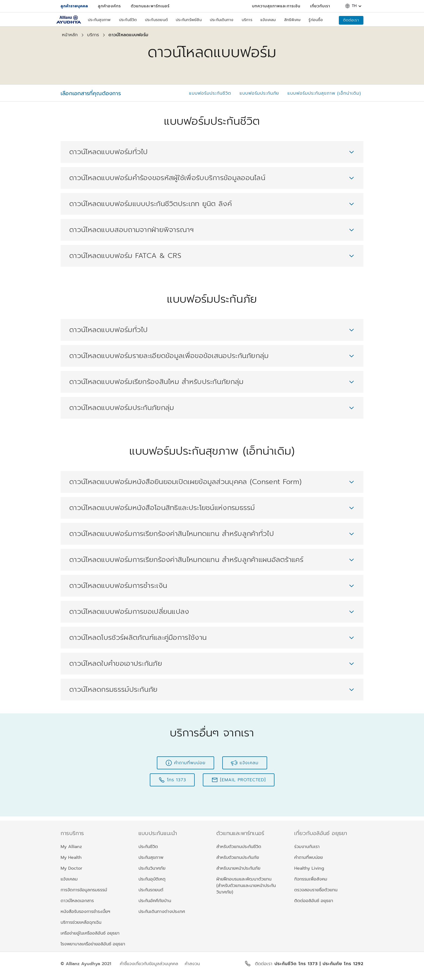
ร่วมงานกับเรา (307, 847)
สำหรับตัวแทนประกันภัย (238, 857)
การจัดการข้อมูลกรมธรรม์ (84, 890)
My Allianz (71, 847)
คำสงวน (192, 964)
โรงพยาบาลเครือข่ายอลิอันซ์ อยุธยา (93, 944)
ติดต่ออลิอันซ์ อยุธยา (314, 901)
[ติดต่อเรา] (351, 20)
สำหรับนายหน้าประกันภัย (238, 868)
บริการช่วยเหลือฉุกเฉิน (81, 922)
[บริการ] (247, 20)
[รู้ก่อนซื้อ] (316, 20)
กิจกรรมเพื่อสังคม (311, 879)
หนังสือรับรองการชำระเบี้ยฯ (85, 912)
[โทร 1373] (172, 780)
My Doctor (71, 868)
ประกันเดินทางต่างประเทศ (162, 912)
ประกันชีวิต (148, 847)
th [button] (354, 6)
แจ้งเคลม (69, 879)
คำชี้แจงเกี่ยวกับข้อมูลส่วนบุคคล (149, 964)
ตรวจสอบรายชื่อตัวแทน (316, 890)
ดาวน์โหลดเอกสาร (77, 901)
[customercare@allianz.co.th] (239, 780)
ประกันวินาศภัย (152, 868)
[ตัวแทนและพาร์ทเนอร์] (150, 6)
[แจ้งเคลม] (268, 20)
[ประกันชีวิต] (128, 20)
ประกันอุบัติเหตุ (152, 879)
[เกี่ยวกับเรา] (320, 6)
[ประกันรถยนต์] (156, 20)
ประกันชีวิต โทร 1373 (297, 964)
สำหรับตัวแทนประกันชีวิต (239, 847)
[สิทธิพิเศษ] (292, 20)
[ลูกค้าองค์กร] (109, 6)
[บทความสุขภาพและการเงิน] (276, 6)
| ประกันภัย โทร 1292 (342, 964)
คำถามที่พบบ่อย (309, 857)
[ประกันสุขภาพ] (99, 20)
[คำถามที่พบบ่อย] (186, 763)
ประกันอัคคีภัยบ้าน (155, 901)
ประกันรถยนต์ (151, 890)
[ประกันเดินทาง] (222, 20)
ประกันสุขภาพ (151, 857)
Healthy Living (309, 868)
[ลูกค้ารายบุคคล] (74, 6)
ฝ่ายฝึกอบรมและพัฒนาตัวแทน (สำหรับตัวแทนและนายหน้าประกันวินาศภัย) (246, 886)
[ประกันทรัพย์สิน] (189, 20)
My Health (71, 857)
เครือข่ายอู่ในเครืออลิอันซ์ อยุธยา (90, 933)
